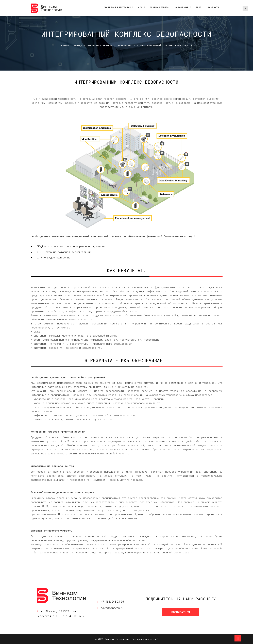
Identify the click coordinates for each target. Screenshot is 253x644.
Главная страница (71, 45)
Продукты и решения (100, 45)
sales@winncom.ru (112, 608)
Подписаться (181, 612)
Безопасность (126, 45)
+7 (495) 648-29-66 (112, 602)
